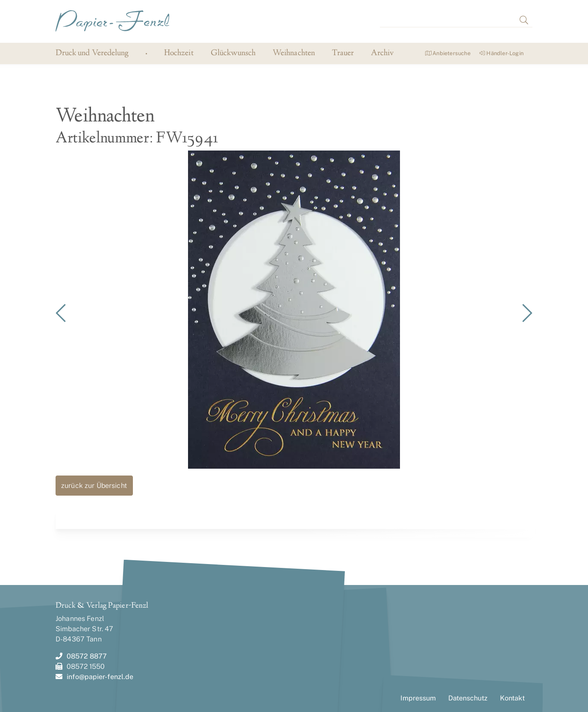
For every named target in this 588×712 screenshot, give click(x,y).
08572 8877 (81, 656)
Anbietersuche (448, 53)
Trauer (343, 54)
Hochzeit (179, 54)
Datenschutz (468, 698)
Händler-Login (501, 53)
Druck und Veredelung (92, 53)
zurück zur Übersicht (94, 486)
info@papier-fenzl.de (94, 677)
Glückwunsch (233, 54)
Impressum (418, 698)
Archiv (382, 54)
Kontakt (512, 698)
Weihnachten (294, 54)
